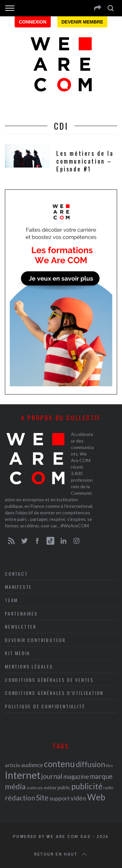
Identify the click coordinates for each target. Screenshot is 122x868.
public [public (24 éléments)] (64, 787)
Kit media (18, 653)
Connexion (33, 22)
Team (11, 600)
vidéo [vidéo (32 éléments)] (78, 798)
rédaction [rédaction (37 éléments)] (20, 798)
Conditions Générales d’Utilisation (54, 693)
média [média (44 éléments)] (15, 786)
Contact (16, 574)
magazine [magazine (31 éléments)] (76, 776)
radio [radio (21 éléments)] (108, 788)
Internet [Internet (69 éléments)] (23, 775)
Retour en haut (61, 854)
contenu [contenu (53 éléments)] (59, 764)
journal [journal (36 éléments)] (52, 776)
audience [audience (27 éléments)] (32, 765)
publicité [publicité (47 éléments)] (87, 786)
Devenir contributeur (35, 640)
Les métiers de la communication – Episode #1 (85, 161)
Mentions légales (29, 666)
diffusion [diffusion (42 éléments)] (90, 764)
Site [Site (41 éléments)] (42, 798)
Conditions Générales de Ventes (49, 680)
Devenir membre (82, 22)
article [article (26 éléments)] (13, 765)
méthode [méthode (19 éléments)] (35, 788)
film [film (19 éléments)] (109, 766)
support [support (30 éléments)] (60, 798)
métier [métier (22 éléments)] (50, 788)
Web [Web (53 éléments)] (96, 797)
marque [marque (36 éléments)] (101, 776)
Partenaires (21, 613)
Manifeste (18, 587)
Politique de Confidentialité (45, 706)
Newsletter (21, 627)
